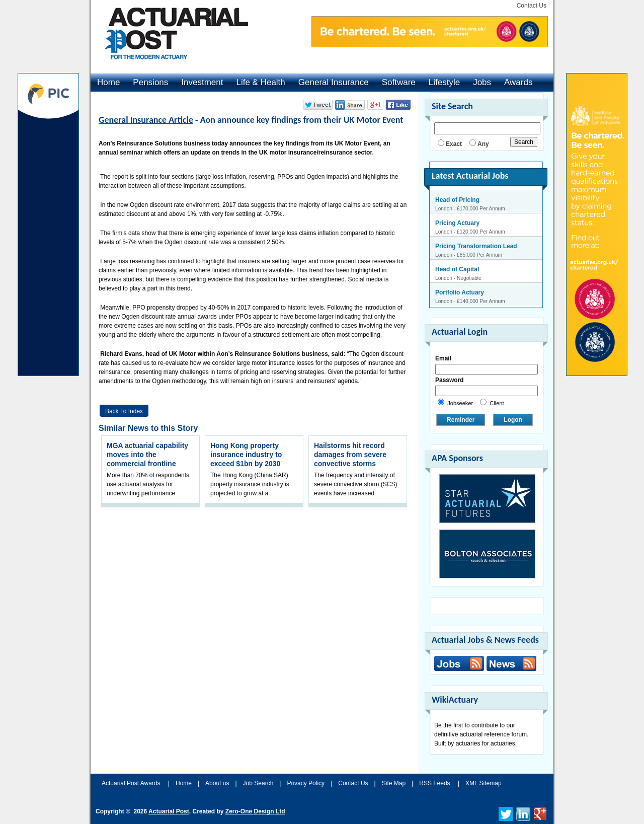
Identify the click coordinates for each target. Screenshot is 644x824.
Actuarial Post (169, 811)
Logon (513, 420)
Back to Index (124, 411)
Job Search (258, 783)
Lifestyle (444, 82)
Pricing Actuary (457, 223)
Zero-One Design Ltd (255, 811)
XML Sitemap (484, 783)
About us (217, 783)
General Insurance (334, 82)
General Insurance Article (146, 120)
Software (399, 82)
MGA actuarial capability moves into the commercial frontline (147, 455)
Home (108, 82)
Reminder (461, 420)
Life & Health (260, 82)
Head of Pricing (457, 200)
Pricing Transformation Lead (476, 246)
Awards (518, 82)
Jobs (482, 82)
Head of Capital (457, 269)
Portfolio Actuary (460, 292)
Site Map (394, 783)
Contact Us (532, 6)
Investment (202, 82)
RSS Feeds (434, 783)
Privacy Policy (306, 783)
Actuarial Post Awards (132, 783)
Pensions (150, 82)
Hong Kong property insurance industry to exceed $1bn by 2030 (246, 455)
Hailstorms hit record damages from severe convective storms (350, 455)
